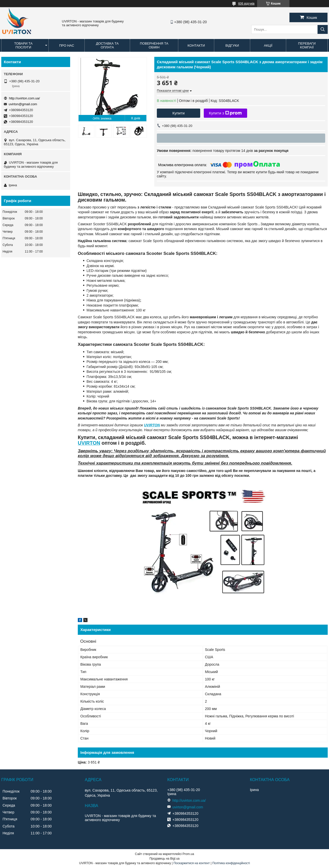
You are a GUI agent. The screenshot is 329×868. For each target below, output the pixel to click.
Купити (179, 113)
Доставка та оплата (107, 45)
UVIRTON (152, 425)
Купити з (225, 113)
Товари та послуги (23, 45)
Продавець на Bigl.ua (164, 859)
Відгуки (232, 45)
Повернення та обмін (154, 45)
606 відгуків (246, 4)
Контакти (196, 45)
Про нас (67, 45)
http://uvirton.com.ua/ (24, 98)
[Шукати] (323, 29)
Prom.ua (188, 854)
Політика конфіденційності (231, 863)
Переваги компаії (307, 45)
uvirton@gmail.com (23, 104)
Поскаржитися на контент (192, 863)
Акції (268, 45)
